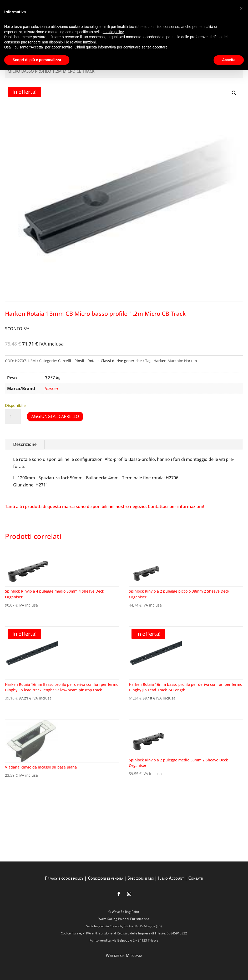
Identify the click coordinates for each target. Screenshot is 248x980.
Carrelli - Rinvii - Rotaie (78, 361)
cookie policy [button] (113, 32)
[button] (234, 93)
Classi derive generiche (121, 361)
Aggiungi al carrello (55, 416)
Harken (160, 361)
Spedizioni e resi (141, 878)
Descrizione (25, 444)
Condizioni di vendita (105, 878)
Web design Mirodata (124, 955)
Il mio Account (171, 878)
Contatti (196, 878)
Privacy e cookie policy (64, 878)
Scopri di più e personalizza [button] (37, 60)
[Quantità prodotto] (13, 417)
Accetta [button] (229, 60)
